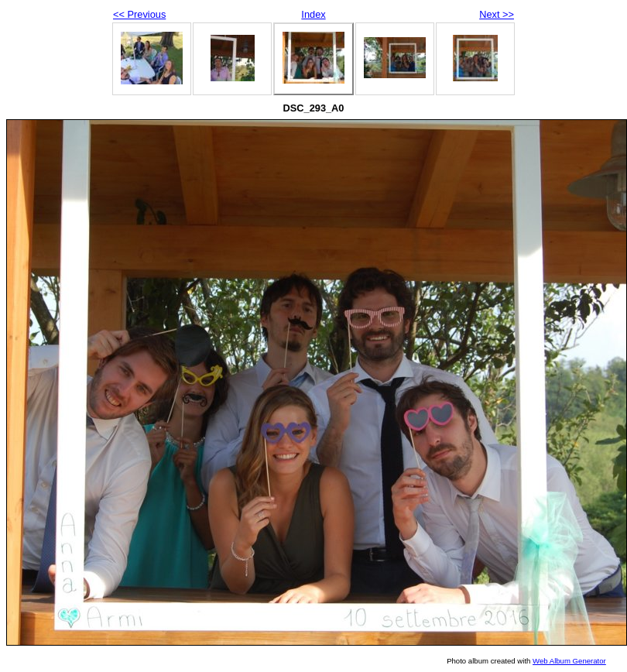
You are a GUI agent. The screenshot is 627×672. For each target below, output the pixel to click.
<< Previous (139, 14)
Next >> (497, 14)
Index (313, 14)
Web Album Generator (569, 661)
